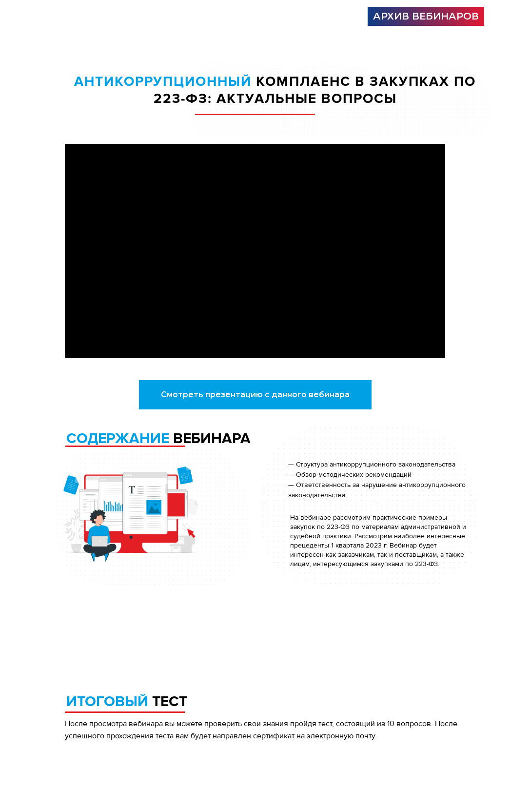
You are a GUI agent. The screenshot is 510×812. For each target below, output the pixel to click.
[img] (138, 17)
